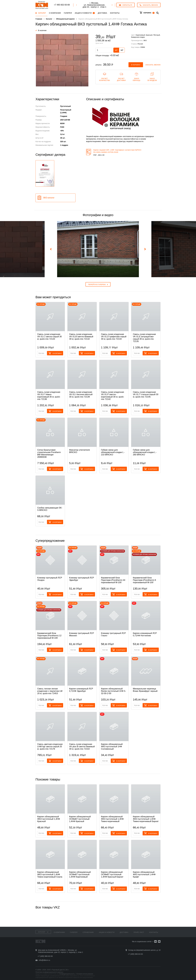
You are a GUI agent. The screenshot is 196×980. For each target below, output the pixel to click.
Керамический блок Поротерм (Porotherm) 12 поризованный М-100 (49, 636)
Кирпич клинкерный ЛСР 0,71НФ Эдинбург (81, 690)
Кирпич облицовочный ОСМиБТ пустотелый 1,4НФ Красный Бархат (112, 874)
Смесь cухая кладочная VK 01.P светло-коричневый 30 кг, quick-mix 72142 (113, 396)
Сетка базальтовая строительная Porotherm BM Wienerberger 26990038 (49, 453)
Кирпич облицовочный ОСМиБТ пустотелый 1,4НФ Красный (80, 819)
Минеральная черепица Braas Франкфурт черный (145, 690)
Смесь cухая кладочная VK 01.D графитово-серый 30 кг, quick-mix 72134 (114, 337)
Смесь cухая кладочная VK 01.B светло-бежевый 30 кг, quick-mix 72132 (81, 337)
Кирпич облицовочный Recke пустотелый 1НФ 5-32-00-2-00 (113, 691)
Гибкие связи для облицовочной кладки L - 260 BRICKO (145, 452)
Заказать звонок (153, 65)
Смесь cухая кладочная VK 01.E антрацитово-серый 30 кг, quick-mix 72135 (144, 338)
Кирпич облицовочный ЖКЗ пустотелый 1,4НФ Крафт (144, 874)
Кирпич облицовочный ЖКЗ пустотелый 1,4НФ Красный (49, 819)
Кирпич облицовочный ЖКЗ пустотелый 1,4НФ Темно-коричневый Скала (50, 874)
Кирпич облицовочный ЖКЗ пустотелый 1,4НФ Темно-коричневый (112, 819)
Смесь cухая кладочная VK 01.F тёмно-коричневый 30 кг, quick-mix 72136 (49, 396)
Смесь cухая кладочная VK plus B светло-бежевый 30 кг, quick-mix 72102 (82, 747)
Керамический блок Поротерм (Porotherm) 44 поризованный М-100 (113, 580)
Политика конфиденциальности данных (49, 972)
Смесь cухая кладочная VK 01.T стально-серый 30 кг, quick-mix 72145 (146, 394)
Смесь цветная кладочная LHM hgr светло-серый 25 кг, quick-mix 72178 (50, 747)
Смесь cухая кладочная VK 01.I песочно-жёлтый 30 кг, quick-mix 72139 (81, 394)
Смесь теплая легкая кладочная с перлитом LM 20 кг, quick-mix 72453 (50, 691)
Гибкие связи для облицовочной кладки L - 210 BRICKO (113, 452)
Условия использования (85, 974)
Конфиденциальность (67, 974)
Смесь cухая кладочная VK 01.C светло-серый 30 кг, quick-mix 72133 (49, 337)
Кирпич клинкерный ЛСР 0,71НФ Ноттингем (145, 634)
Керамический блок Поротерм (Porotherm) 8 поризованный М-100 (144, 580)
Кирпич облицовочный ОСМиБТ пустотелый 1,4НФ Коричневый (80, 874)
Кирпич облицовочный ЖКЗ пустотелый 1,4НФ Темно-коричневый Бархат (146, 819)
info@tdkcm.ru (44, 960)
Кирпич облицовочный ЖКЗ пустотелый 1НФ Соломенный (112, 747)
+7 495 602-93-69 (62, 5)
